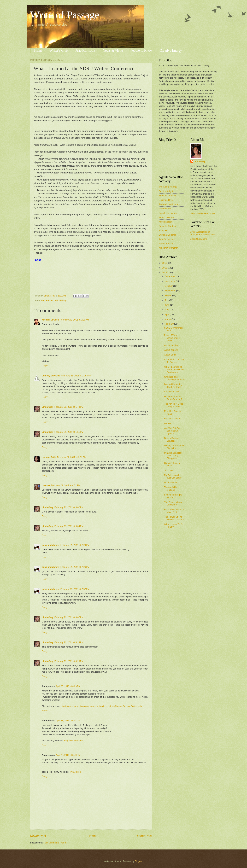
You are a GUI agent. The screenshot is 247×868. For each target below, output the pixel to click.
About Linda (170, 355)
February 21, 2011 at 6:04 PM (69, 526)
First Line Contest (173, 419)
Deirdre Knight (166, 191)
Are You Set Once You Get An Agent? (173, 431)
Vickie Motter (165, 209)
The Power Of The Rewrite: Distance (174, 518)
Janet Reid (164, 231)
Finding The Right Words (173, 496)
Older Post (145, 836)
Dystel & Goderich (168, 235)
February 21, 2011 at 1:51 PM (69, 432)
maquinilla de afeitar (73, 741)
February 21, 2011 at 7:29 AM (74, 320)
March (168, 319)
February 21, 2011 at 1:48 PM (69, 407)
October (169, 286)
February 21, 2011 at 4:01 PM (66, 485)
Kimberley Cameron (168, 248)
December (170, 276)
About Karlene (171, 350)
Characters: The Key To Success (174, 361)
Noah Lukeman (166, 217)
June (167, 305)
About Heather (171, 345)
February (169, 324)
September (170, 291)
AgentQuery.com (199, 239)
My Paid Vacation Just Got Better (173, 476)
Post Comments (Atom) (55, 843)
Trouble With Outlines (170, 488)
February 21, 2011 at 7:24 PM (75, 545)
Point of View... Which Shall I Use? (172, 338)
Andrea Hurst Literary (169, 204)
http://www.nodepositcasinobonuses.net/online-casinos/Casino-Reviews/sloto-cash (101, 706)
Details (167, 423)
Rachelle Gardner (167, 226)
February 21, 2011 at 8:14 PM (69, 642)
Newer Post (38, 836)
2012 (165, 268)
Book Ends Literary (168, 213)
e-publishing (60, 300)
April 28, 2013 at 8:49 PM (68, 755)
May (167, 310)
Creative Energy (171, 50)
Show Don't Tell (172, 392)
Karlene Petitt (49, 457)
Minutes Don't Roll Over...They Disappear (173, 456)
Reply (45, 366)
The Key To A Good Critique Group (174, 405)
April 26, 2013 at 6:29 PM (68, 686)
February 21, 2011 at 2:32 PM (72, 457)
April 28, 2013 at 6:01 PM (68, 721)
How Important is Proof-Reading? (173, 398)
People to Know (141, 50)
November (170, 281)
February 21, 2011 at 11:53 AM (76, 376)
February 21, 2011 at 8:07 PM (69, 617)
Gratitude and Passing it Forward (175, 378)
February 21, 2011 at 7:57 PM (75, 589)
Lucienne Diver (166, 200)
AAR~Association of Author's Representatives (203, 233)
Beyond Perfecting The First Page (173, 386)
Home (38, 50)
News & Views (113, 50)
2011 (165, 272)
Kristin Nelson (165, 222)
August (168, 295)
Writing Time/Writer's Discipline (174, 447)
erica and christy (51, 545)
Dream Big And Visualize (172, 439)
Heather (46, 485)
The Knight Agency (168, 187)
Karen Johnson (166, 244)
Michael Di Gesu (50, 320)
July (167, 300)
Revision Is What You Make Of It (175, 511)
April (167, 314)
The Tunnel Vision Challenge (173, 503)
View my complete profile (203, 213)
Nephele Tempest (167, 196)
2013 (165, 263)
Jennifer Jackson (167, 239)
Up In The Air (171, 483)
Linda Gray (48, 407)
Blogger (139, 861)
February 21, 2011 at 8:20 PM (69, 661)
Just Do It (169, 470)
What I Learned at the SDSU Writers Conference (174, 370)
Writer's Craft (59, 50)
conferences (47, 300)
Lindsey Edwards (51, 376)
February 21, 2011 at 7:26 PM (75, 567)
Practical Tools (86, 50)
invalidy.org (76, 772)
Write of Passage (65, 15)
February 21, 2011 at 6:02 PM (69, 507)
